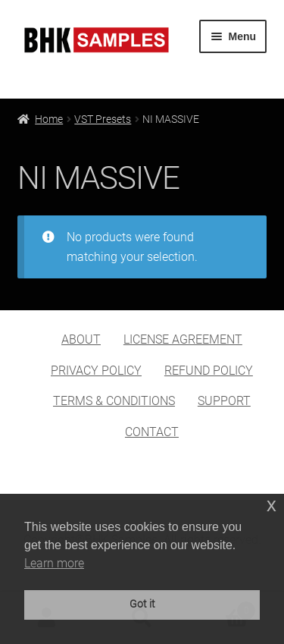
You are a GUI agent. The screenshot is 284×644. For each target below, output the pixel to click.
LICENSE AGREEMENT (183, 339)
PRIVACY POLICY (96, 371)
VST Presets (103, 119)
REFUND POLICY (209, 371)
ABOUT (81, 339)
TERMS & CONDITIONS (114, 401)
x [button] (272, 505)
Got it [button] (142, 604)
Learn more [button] (54, 563)
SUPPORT (224, 401)
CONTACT (152, 432)
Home (49, 119)
